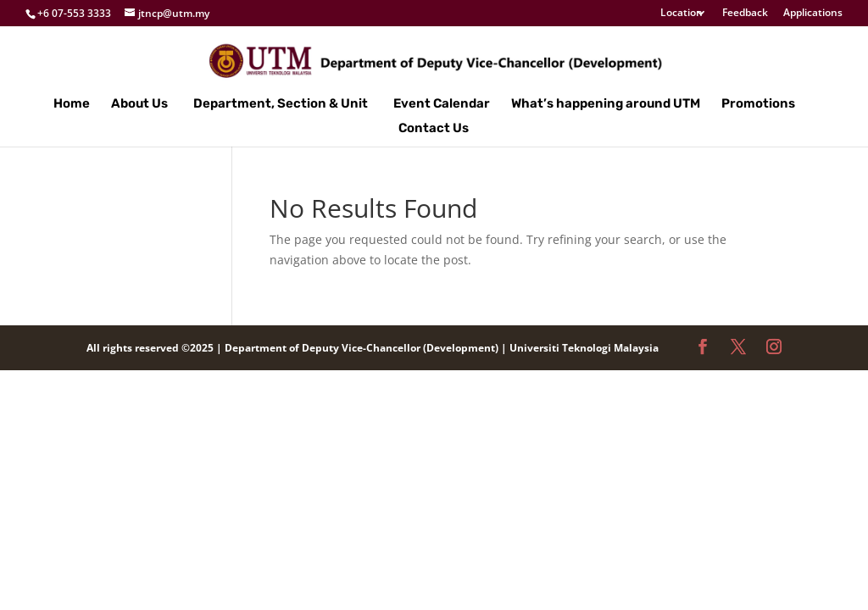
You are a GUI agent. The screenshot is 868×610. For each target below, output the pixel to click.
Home (72, 104)
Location (682, 14)
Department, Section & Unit (281, 104)
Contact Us (434, 129)
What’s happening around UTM (606, 104)
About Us (139, 104)
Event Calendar (442, 104)
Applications (813, 14)
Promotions (758, 104)
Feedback (745, 14)
